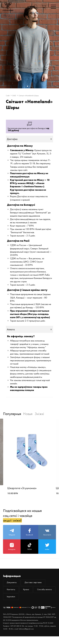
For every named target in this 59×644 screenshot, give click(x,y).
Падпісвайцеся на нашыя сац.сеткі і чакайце (22, 518)
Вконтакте (47, 536)
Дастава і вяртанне (37, 588)
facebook (29, 536)
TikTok (29, 551)
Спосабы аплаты (15, 604)
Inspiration (37, 604)
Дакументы (13, 588)
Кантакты (12, 596)
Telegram (12, 536)
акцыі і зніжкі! (14, 523)
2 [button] (29, 86)
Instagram (12, 551)
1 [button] (27, 86)
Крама (29, 596)
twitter (47, 551)
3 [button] (31, 86)
